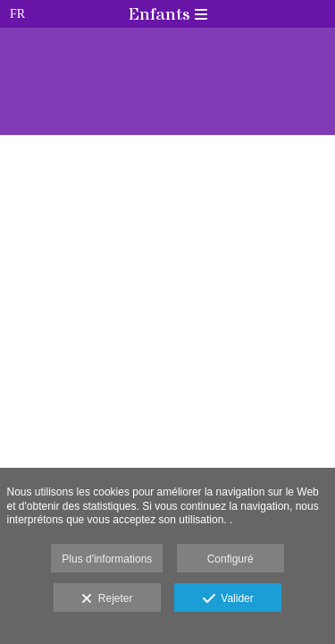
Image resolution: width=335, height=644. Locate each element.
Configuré (230, 559)
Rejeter (107, 599)
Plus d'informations (107, 559)
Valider (228, 599)
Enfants (168, 15)
